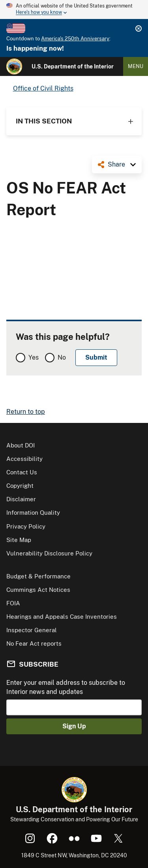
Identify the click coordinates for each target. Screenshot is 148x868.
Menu (136, 66)
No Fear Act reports (34, 643)
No (62, 357)
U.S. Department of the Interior (73, 66)
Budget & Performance (38, 576)
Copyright (20, 486)
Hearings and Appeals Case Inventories (62, 617)
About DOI (21, 445)
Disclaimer (21, 499)
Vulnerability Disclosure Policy (49, 553)
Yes (34, 357)
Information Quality (33, 513)
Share (116, 164)
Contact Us (22, 472)
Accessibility (24, 459)
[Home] (14, 66)
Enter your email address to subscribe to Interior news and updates (66, 687)
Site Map (19, 540)
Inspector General (32, 630)
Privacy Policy (26, 526)
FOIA (13, 603)
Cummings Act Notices (38, 590)
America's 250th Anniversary (75, 39)
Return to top (26, 412)
